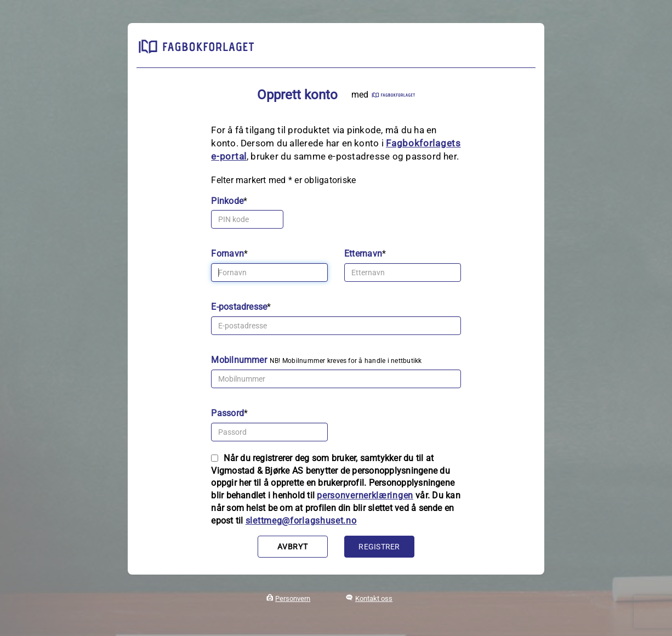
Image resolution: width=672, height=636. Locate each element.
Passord (227, 413)
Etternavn (363, 254)
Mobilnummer (239, 360)
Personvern (293, 598)
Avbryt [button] (292, 547)
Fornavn (227, 254)
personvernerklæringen (365, 495)
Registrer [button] (379, 547)
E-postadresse (239, 307)
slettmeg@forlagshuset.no (301, 521)
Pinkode (227, 201)
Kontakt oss (374, 598)
